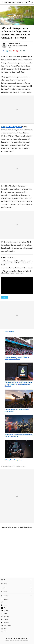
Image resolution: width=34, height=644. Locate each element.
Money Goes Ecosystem (13, 460)
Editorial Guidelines (25, 527)
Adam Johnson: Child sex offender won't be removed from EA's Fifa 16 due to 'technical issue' (17, 263)
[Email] (21, 51)
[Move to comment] (24, 51)
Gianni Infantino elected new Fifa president (18, 268)
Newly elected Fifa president (12, 127)
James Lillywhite (15, 43)
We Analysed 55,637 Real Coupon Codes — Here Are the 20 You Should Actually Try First (19, 384)
